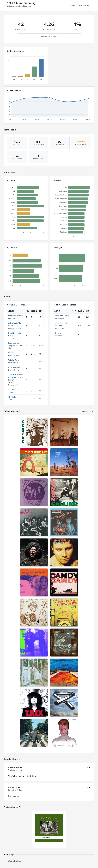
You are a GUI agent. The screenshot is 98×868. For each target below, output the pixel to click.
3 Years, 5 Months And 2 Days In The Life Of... (16, 377)
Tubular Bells (14, 360)
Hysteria (58, 333)
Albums (72, 5)
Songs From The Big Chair (61, 324)
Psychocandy (14, 343)
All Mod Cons (14, 389)
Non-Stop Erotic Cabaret (15, 334)
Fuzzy (11, 353)
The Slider (12, 397)
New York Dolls (14, 367)
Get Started (84, 5)
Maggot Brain (14, 787)
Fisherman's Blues (62, 316)
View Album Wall (88, 411)
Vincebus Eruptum (16, 316)
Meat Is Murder (15, 767)
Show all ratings (14, 861)
